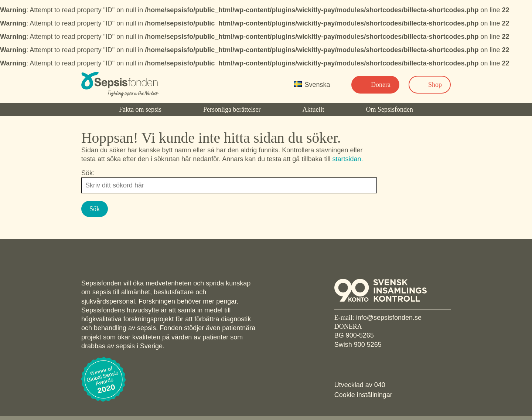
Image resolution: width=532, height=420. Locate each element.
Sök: (88, 173)
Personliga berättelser (232, 109)
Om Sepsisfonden (390, 109)
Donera (381, 85)
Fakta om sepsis (140, 109)
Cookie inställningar (363, 395)
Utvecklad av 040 (360, 385)
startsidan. (347, 159)
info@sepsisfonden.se (389, 318)
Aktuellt (313, 109)
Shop (435, 85)
